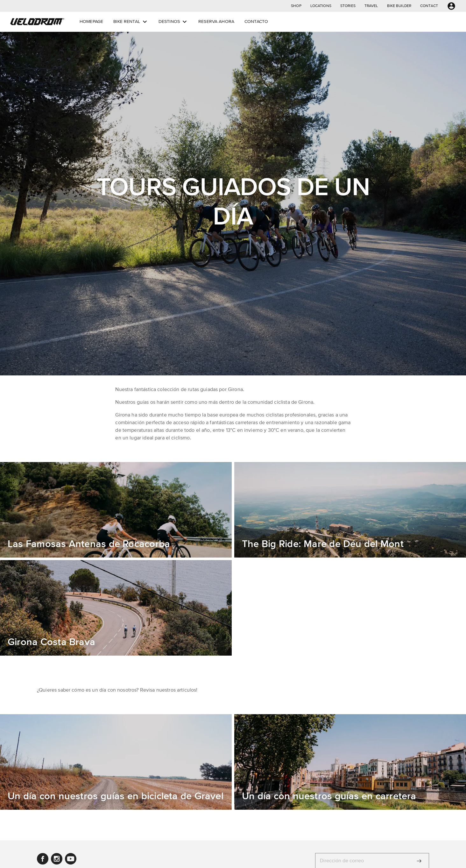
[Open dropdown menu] (145, 22)
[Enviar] (419, 861)
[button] (296, 6)
